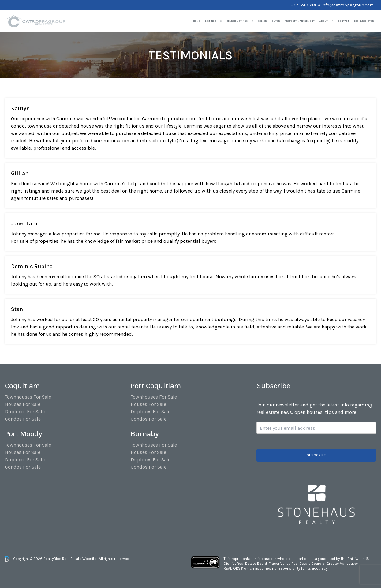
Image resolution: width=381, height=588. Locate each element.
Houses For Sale (23, 404)
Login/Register (364, 21)
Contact (344, 21)
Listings (211, 21)
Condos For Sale (23, 419)
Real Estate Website (80, 559)
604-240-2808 (306, 5)
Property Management (300, 21)
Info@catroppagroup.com (347, 5)
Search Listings (237, 21)
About (324, 21)
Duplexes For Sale (25, 412)
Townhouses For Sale (28, 397)
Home (197, 21)
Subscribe (316, 455)
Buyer (276, 21)
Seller (262, 21)
